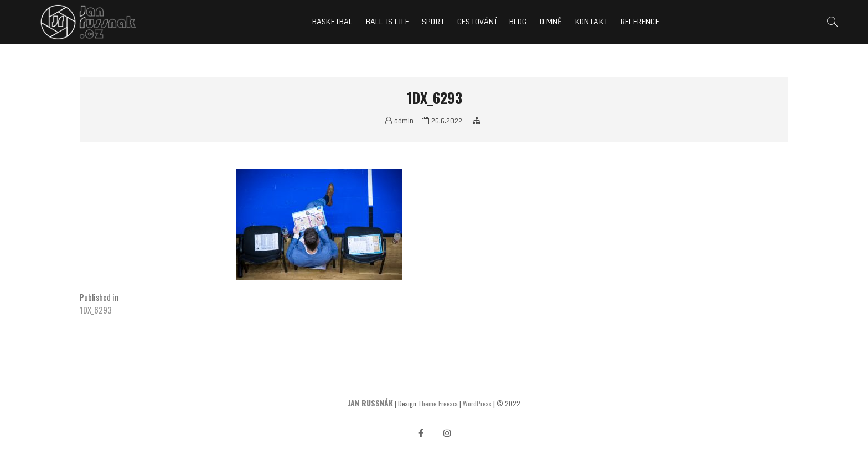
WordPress (477, 403)
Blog (518, 22)
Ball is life (387, 22)
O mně (551, 22)
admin (399, 121)
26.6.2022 (442, 121)
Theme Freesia (438, 403)
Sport (433, 22)
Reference (640, 22)
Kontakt (591, 22)
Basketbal (333, 22)
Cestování (477, 22)
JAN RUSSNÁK (370, 403)
